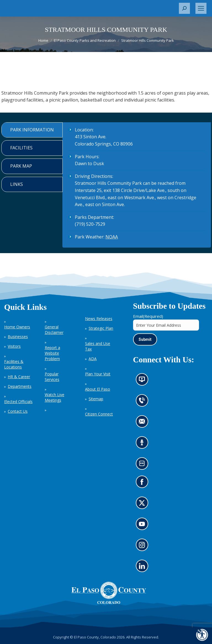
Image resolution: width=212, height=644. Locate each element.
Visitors (14, 346)
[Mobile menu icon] (201, 8)
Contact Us (18, 411)
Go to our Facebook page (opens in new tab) (143, 484)
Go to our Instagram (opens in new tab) (144, 547)
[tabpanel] (137, 185)
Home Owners (17, 327)
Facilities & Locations (14, 364)
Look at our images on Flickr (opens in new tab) (144, 465)
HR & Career (19, 377)
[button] (184, 8)
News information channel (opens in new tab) (144, 381)
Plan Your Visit (98, 374)
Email (148, 316)
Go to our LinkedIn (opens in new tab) (143, 568)
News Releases (99, 319)
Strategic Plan (101, 328)
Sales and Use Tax (98, 346)
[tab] (32, 130)
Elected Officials (18, 402)
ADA (93, 359)
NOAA (112, 237)
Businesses (18, 337)
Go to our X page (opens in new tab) (143, 505)
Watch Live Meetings (55, 397)
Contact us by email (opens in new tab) (144, 423)
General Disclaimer (54, 330)
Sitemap (96, 399)
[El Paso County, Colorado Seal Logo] (109, 593)
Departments (20, 386)
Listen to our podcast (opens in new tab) (143, 444)
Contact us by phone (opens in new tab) (143, 402)
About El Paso (98, 389)
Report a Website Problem (52, 353)
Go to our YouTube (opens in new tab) (143, 526)
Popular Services (52, 377)
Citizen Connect (99, 414)
